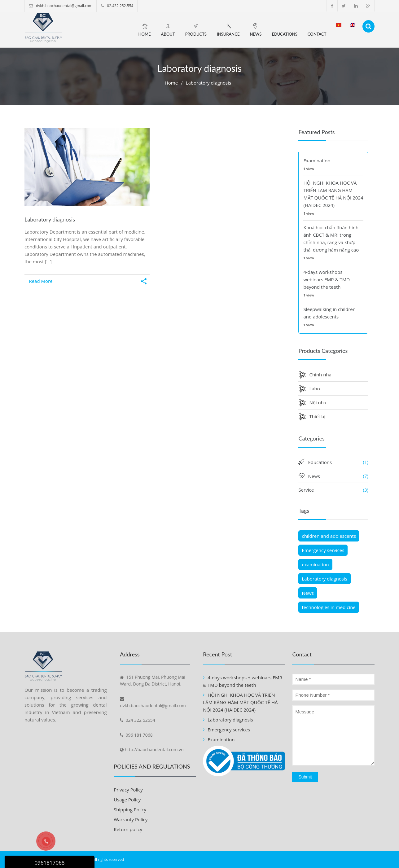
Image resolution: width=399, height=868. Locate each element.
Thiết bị (317, 416)
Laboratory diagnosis (50, 219)
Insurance (228, 34)
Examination (317, 160)
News (256, 34)
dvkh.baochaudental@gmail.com (64, 6)
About (168, 34)
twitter (344, 6)
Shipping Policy (130, 809)
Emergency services (229, 730)
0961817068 (49, 863)
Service (306, 490)
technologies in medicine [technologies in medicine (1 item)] (329, 607)
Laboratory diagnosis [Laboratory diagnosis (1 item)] (324, 579)
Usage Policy (127, 800)
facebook (332, 6)
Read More (41, 281)
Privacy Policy (128, 790)
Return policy (128, 829)
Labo (314, 388)
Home (145, 34)
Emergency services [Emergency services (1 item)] (323, 550)
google (368, 6)
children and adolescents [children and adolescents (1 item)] (329, 536)
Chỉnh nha (320, 375)
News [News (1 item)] (308, 593)
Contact (317, 34)
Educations (284, 34)
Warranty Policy (131, 819)
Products (196, 34)
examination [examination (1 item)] (315, 564)
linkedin (356, 6)
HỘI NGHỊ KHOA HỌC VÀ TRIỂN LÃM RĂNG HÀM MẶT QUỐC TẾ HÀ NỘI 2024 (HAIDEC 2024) (240, 702)
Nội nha (318, 402)
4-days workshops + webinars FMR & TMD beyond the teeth (327, 279)
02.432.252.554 (120, 6)
